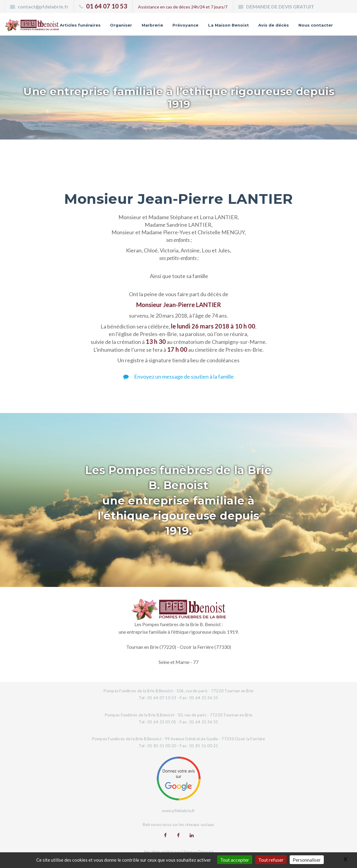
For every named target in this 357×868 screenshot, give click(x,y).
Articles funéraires (117, 23)
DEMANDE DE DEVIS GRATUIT (280, 6)
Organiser (159, 23)
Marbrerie (191, 23)
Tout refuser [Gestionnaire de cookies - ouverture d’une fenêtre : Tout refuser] (271, 860)
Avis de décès (317, 23)
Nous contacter (315, 32)
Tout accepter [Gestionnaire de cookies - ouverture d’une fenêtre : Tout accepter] (235, 860)
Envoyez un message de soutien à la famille (178, 381)
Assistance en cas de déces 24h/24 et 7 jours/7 (183, 7)
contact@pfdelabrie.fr (43, 6)
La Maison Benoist (270, 23)
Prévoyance (226, 23)
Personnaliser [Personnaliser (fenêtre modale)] (307, 860)
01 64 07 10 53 (107, 6)
